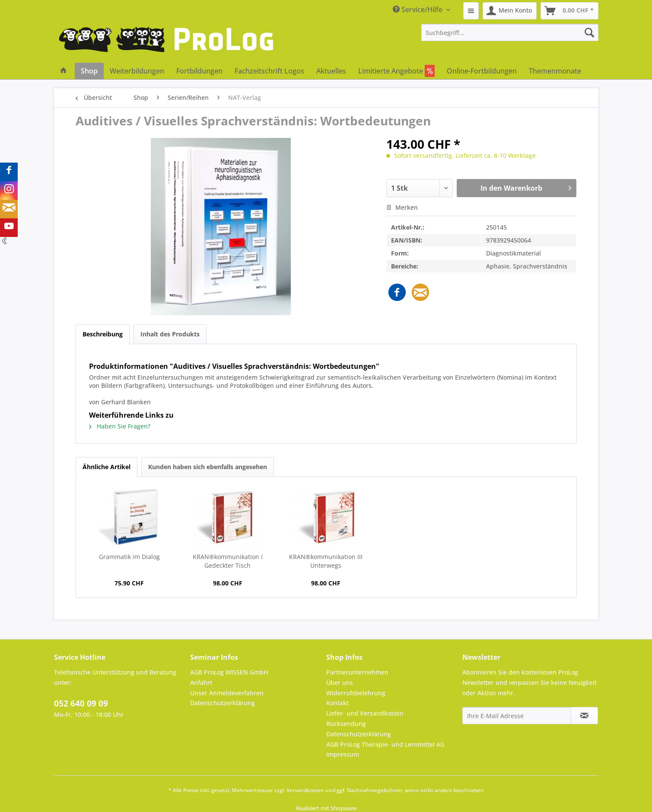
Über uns (340, 683)
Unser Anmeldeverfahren (227, 693)
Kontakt (337, 703)
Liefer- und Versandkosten (365, 713)
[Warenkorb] (569, 11)
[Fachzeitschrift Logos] (269, 71)
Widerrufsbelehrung (356, 693)
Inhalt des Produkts (170, 334)
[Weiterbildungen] (137, 71)
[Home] (64, 71)
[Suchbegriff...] (510, 32)
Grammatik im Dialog (129, 557)
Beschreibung (103, 334)
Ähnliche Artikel (107, 467)
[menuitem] (471, 11)
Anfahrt (201, 683)
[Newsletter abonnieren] (584, 716)
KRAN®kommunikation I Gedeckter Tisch (228, 561)
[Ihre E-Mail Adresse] (517, 716)
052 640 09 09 (81, 703)
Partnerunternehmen (357, 672)
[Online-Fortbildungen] (482, 71)
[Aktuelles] (331, 71)
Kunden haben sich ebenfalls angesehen (208, 467)
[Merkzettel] (471, 11)
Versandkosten (305, 790)
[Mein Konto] (510, 11)
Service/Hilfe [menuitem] (418, 10)
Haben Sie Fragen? (120, 426)
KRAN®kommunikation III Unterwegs (326, 561)
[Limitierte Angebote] (396, 71)
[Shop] (89, 71)
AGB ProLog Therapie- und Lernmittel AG (385, 744)
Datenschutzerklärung (223, 703)
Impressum (343, 754)
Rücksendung (346, 724)
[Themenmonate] (555, 71)
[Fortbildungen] (199, 71)
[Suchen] (589, 32)
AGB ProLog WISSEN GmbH (229, 672)
